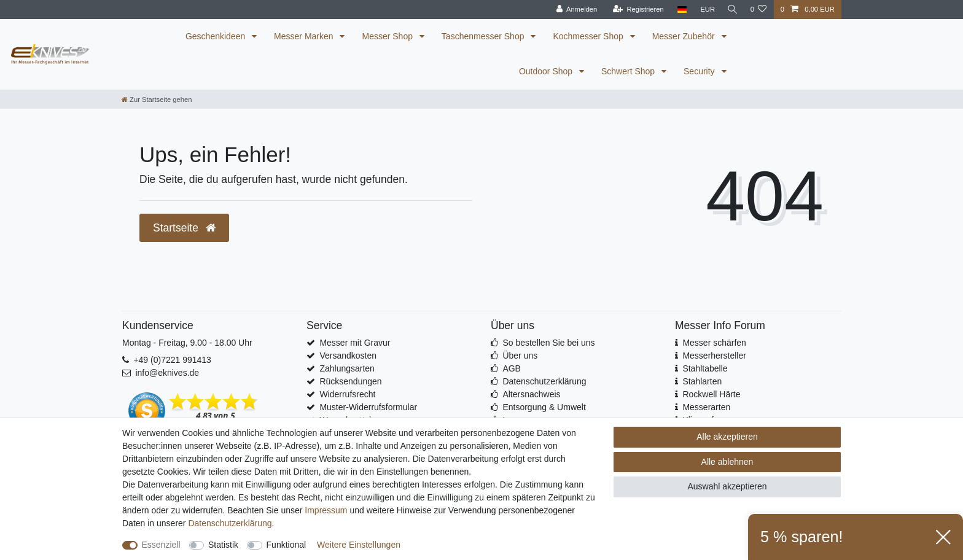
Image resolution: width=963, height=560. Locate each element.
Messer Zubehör (685, 36)
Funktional (287, 545)
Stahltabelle (705, 368)
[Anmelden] (574, 10)
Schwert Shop (629, 71)
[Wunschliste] (758, 10)
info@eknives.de (167, 373)
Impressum (326, 510)
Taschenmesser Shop (484, 36)
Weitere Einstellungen (359, 545)
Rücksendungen (350, 381)
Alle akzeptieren (727, 437)
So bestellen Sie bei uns (548, 343)
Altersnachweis (531, 394)
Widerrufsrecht (347, 394)
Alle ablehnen (727, 462)
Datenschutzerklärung (544, 381)
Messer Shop (388, 36)
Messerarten (706, 407)
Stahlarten (702, 381)
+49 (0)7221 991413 (172, 360)
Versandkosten (348, 356)
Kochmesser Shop (589, 36)
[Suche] (731, 10)
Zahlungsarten (347, 368)
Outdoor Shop (547, 71)
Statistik (223, 545)
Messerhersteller (714, 356)
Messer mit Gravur (355, 343)
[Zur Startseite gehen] (157, 99)
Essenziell (161, 545)
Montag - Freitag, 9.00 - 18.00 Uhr (187, 343)
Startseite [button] (184, 228)
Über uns (520, 356)
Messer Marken (305, 36)
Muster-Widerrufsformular (368, 407)
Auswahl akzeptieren (727, 486)
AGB (512, 368)
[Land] (679, 10)
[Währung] (704, 10)
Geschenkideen (216, 36)
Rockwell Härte (711, 394)
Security (700, 71)
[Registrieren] (635, 10)
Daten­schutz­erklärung (230, 523)
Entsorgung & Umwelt (544, 407)
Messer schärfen (714, 343)
